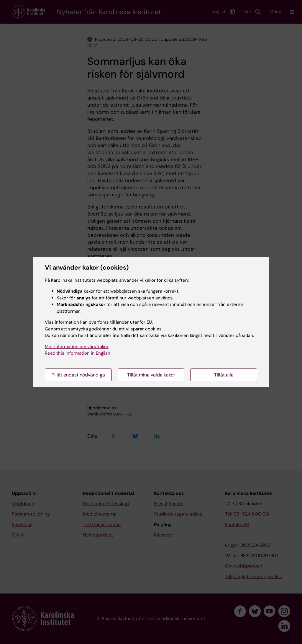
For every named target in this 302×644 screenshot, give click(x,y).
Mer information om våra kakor (77, 347)
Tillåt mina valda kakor (151, 375)
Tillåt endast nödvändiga (78, 375)
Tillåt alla (224, 375)
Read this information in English (78, 353)
